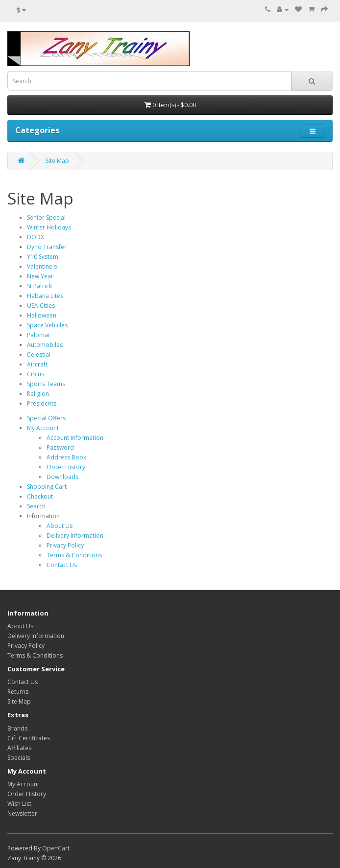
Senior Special (46, 217)
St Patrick (39, 286)
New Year (40, 276)
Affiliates (19, 748)
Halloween (42, 315)
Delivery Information (75, 536)
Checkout (40, 496)
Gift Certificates (29, 738)
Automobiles (45, 345)
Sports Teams (46, 384)
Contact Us (62, 565)
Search (36, 506)
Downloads (62, 477)
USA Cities (41, 306)
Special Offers (46, 418)
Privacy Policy (65, 545)
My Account (43, 428)
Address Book (66, 457)
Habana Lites (45, 296)
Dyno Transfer (47, 247)
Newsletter (22, 813)
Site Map (57, 161)
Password (60, 447)
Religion (38, 394)
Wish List (19, 804)
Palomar (39, 335)
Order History (66, 467)
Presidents (42, 403)
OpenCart (56, 848)
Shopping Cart (47, 487)
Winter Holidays (49, 227)
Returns (18, 692)
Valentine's (42, 266)
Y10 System (43, 257)
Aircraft (37, 364)
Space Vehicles (47, 325)
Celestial (39, 354)
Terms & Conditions (74, 555)
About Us (60, 526)
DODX (36, 237)
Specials (19, 758)
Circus (36, 374)
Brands (17, 728)
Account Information (75, 438)
